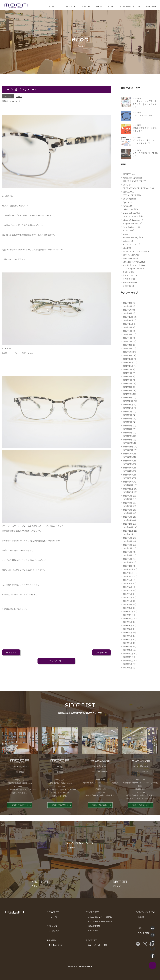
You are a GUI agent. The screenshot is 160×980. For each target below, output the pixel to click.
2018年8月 (127, 635)
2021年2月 (127, 530)
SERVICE (71, 7)
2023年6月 (127, 431)
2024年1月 (127, 407)
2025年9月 (127, 337)
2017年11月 (128, 666)
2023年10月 (128, 417)
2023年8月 (127, 424)
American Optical (131, 187)
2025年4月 (127, 354)
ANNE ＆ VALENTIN (133, 191)
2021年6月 (127, 516)
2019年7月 (127, 596)
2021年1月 (127, 533)
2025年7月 (127, 344)
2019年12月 (128, 579)
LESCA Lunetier (131, 226)
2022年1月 (127, 491)
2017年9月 (127, 673)
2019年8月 (127, 593)
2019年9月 (127, 589)
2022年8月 (127, 466)
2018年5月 (127, 645)
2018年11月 (128, 624)
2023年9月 (127, 421)
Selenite (127, 250)
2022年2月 (127, 487)
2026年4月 (127, 312)
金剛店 (19, 96)
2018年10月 (128, 628)
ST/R (125, 257)
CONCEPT (54, 7)
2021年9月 (127, 505)
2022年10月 (128, 459)
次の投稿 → (101, 652)
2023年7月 (127, 428)
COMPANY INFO (129, 7)
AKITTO (127, 183)
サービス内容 (54, 931)
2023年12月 (128, 410)
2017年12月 (128, 663)
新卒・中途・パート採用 (97, 945)
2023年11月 (128, 414)
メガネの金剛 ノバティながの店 (100, 922)
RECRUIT (151, 7)
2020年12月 (128, 537)
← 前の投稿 (11, 652)
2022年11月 (128, 456)
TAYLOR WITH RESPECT (136, 261)
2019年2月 (127, 614)
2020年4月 (127, 565)
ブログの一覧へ (56, 661)
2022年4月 (127, 480)
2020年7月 (127, 554)
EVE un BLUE (130, 205)
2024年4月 (127, 396)
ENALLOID (128, 201)
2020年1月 (127, 575)
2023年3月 (127, 442)
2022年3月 (127, 484)
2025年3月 (127, 358)
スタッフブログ (144, 933)
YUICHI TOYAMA (132, 271)
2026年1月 (127, 323)
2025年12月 (128, 326)
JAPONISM (128, 219)
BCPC (125, 194)
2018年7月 (127, 638)
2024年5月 (127, 393)
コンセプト (53, 917)
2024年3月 (127, 400)
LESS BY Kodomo (131, 229)
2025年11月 (128, 330)
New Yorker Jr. (130, 236)
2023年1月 (127, 449)
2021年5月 (127, 519)
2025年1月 (127, 365)
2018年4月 (127, 649)
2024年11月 (128, 372)
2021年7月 (127, 512)
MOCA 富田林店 (94, 926)
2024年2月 (127, 403)
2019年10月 (128, 586)
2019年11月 (128, 582)
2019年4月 (127, 607)
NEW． (126, 240)
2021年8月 (127, 509)
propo (125, 243)
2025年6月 (127, 347)
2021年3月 (127, 526)
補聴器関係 (128, 292)
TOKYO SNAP (130, 264)
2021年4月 (127, 523)
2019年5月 (127, 603)
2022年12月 (128, 452)
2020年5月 (127, 561)
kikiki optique (129, 222)
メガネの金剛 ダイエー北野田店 (100, 917)
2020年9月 (127, 547)
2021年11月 (128, 498)
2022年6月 (127, 473)
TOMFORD (128, 268)
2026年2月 (127, 319)
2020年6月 (127, 558)
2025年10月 (128, 333)
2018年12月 (128, 621)
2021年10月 (128, 502)
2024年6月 (127, 389)
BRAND (86, 7)
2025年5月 (127, 351)
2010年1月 (127, 677)
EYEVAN (127, 208)
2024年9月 (127, 379)
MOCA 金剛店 (93, 930)
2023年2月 (127, 445)
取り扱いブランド (56, 945)
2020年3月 (127, 568)
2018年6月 (127, 642)
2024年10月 (128, 375)
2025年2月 (127, 361)
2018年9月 (127, 631)
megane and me (130, 233)
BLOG (111, 7)
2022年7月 (127, 470)
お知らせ (127, 281)
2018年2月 (127, 656)
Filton (126, 215)
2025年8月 (127, 340)
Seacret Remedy (131, 247)
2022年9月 (127, 463)
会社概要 (141, 917)
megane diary (134, 278)
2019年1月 (127, 617)
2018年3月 (127, 652)
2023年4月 (127, 438)
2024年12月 (128, 368)
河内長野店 (128, 288)
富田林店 (127, 285)
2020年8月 (127, 551)
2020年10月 (128, 544)
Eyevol (126, 212)
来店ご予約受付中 (20, 815)
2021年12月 (128, 495)
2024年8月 (127, 382)
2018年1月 (127, 659)
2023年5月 (127, 435)
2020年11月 (128, 540)
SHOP (99, 7)
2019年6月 (127, 600)
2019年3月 (127, 610)
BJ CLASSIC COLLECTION (136, 198)
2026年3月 (127, 316)
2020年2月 (127, 572)
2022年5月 (127, 477)
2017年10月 (128, 670)
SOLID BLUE (129, 254)
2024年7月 (127, 386)
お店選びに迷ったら (132, 275)
